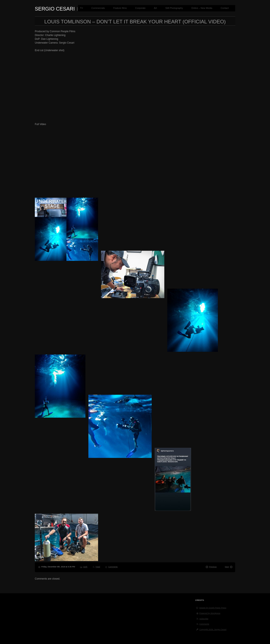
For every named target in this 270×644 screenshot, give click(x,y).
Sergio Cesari (55, 9)
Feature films (120, 8)
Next (227, 567)
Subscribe (204, 619)
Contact (225, 8)
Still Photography (174, 8)
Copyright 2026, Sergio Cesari (213, 629)
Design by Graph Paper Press (213, 608)
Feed (98, 567)
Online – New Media (202, 8)
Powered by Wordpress (210, 613)
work (85, 567)
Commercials (98, 8)
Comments (113, 567)
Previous (213, 567)
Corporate (140, 8)
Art (155, 8)
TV (81, 8)
